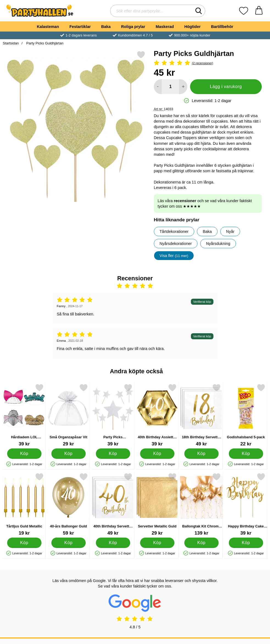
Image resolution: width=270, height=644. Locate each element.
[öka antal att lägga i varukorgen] (183, 87)
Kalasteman (48, 27)
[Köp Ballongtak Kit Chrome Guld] (201, 543)
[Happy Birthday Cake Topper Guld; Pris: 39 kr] (246, 504)
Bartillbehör (222, 27)
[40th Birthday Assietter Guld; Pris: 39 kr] (157, 415)
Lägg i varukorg (226, 87)
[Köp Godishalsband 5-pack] (246, 454)
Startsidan (11, 43)
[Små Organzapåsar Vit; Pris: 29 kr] (68, 415)
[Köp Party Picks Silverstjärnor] (113, 454)
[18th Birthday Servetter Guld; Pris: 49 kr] (201, 415)
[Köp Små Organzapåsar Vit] (69, 454)
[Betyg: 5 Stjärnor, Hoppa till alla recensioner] (208, 63)
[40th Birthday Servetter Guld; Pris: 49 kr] (113, 504)
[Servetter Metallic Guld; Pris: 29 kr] (157, 504)
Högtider (192, 27)
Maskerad (165, 27)
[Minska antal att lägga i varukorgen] (158, 87)
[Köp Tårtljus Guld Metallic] (24, 543)
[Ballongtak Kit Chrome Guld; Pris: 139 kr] (201, 504)
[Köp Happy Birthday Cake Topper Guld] (246, 543)
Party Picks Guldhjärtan (44, 43)
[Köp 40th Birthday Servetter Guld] (113, 543)
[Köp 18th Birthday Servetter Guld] (201, 454)
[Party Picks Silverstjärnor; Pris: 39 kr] (113, 415)
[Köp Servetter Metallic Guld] (157, 543)
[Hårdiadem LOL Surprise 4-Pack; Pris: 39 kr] (24, 415)
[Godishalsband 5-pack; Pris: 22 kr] (246, 415)
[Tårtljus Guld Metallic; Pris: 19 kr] (24, 504)
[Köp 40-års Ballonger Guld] (69, 543)
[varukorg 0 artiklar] (259, 11)
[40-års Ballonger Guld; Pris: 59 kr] (68, 504)
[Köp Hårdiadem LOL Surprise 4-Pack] (24, 454)
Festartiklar (80, 27)
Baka (106, 27)
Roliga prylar (133, 27)
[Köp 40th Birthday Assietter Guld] (157, 454)
